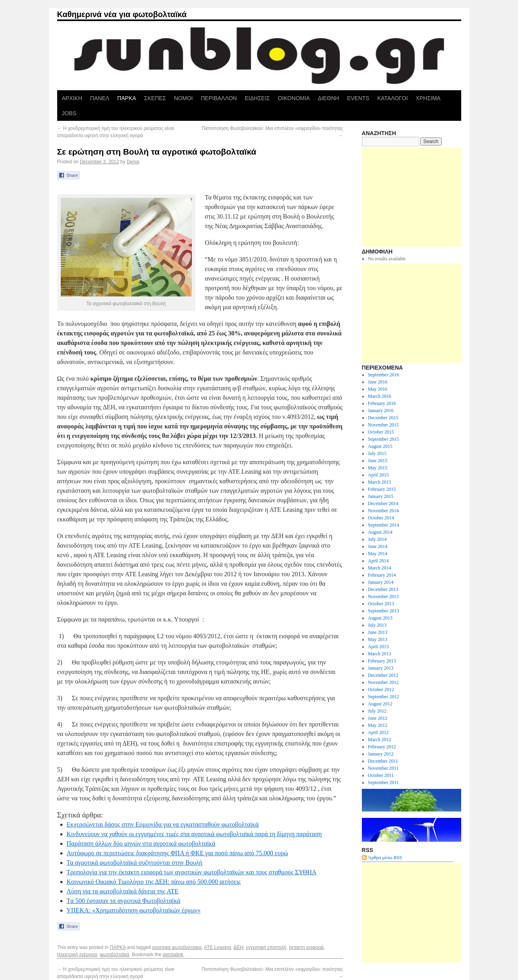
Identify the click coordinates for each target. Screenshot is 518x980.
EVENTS (358, 98)
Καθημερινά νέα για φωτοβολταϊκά (122, 14)
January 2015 (381, 496)
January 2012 (381, 754)
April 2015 (378, 475)
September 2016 (383, 375)
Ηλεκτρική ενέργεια (77, 955)
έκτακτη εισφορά (306, 947)
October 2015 (381, 432)
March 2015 (379, 482)
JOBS (69, 113)
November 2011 (383, 768)
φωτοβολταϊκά (115, 955)
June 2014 (378, 546)
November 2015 (383, 425)
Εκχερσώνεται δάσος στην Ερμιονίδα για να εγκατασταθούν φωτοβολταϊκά (163, 824)
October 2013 (381, 604)
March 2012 (379, 740)
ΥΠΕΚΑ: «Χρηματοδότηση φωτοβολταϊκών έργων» (134, 910)
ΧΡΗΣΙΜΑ (428, 98)
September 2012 (383, 697)
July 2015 (377, 453)
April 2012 (378, 732)
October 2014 (381, 518)
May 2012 (378, 725)
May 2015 (378, 468)
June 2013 (378, 632)
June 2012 (378, 718)
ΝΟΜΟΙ (183, 98)
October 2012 (381, 689)
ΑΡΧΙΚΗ (72, 98)
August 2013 (380, 618)
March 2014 (379, 568)
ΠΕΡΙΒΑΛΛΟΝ (219, 98)
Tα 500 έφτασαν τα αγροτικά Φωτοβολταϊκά (124, 901)
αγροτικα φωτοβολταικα (177, 947)
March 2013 (379, 654)
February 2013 (382, 661)
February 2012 (382, 747)
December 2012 (383, 675)
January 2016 (381, 411)
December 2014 (383, 504)
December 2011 (383, 761)
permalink (173, 955)
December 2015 (383, 418)
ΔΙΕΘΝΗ (329, 98)
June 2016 (378, 382)
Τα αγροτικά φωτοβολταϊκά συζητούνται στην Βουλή (135, 863)
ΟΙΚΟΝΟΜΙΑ (294, 98)
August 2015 (380, 446)
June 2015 (378, 461)
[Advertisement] (412, 197)
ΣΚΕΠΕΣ (155, 98)
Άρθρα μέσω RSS (385, 858)
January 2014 (381, 582)
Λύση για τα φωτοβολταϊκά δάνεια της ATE (123, 891)
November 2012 (383, 682)
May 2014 (378, 554)
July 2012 (377, 711)
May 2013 (378, 639)
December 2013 (383, 589)
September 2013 (383, 611)
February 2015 (382, 489)
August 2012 (380, 704)
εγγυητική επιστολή (266, 947)
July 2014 (377, 539)
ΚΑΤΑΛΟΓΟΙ (393, 98)
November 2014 (383, 511)
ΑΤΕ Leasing (217, 947)
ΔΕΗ (239, 947)
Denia (133, 162)
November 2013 (383, 597)
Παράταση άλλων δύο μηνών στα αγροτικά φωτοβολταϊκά (141, 843)
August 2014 (380, 532)
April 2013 (378, 647)
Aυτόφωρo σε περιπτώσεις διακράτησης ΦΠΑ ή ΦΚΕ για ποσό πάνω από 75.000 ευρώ (178, 853)
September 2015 (383, 439)
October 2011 (381, 775)
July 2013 (377, 625)
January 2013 (381, 668)
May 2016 (378, 389)
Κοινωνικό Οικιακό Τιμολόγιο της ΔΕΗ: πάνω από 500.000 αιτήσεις (154, 882)
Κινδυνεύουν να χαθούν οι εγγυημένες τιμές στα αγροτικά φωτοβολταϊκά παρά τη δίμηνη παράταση (194, 834)
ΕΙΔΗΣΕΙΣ (257, 98)
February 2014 (382, 575)
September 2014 (383, 525)
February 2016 (382, 403)
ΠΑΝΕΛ (100, 98)
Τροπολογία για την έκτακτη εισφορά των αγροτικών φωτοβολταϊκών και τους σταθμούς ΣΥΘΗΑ (192, 872)
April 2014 (378, 561)
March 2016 (379, 396)
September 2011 (383, 782)
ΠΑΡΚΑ (127, 98)
